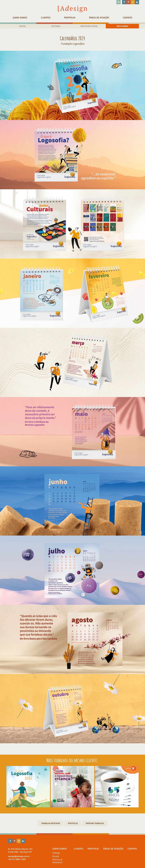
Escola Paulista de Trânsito (51, 823)
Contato (128, 18)
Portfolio (70, 18)
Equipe (56, 856)
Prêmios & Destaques (57, 861)
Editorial (56, 26)
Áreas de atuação (99, 18)
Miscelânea (122, 26)
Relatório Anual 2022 (95, 823)
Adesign (56, 853)
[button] (70, 805)
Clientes (46, 18)
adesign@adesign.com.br (19, 856)
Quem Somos (20, 18)
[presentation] (9, 787)
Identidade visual (89, 26)
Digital (23, 26)
